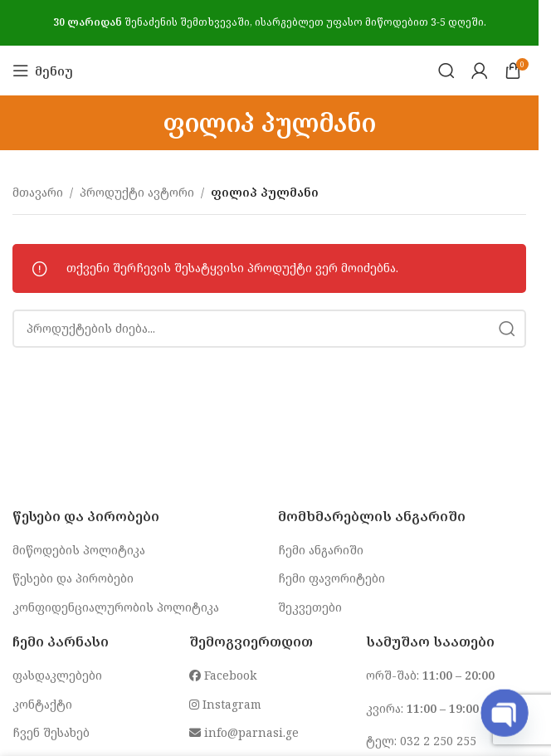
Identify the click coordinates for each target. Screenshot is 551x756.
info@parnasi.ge (244, 732)
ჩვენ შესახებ (51, 732)
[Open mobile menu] (43, 71)
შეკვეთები (310, 607)
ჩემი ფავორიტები (332, 578)
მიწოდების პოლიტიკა (79, 550)
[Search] (446, 71)
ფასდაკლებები (57, 675)
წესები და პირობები (73, 578)
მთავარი (38, 192)
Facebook (223, 675)
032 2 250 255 (438, 741)
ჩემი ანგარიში (321, 550)
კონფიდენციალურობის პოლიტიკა (116, 607)
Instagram (225, 704)
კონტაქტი (42, 704)
